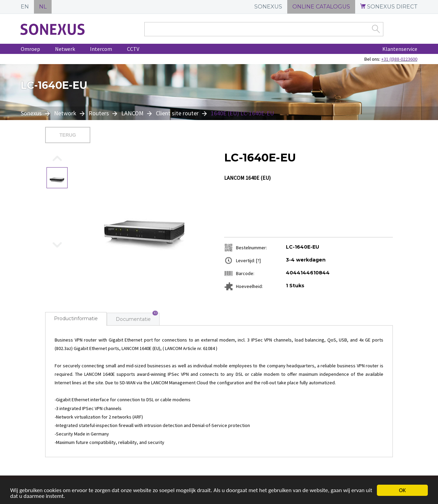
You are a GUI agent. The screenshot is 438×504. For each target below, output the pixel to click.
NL (43, 7)
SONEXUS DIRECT (389, 7)
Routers (99, 113)
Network (65, 113)
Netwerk (65, 49)
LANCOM (132, 113)
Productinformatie (76, 318)
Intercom (101, 49)
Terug (68, 135)
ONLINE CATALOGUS (321, 7)
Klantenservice (400, 49)
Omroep (30, 49)
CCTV (133, 49)
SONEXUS (268, 7)
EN (25, 7)
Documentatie (133, 319)
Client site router (177, 113)
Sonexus (32, 113)
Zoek (376, 29)
